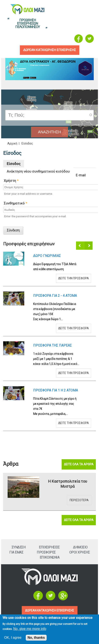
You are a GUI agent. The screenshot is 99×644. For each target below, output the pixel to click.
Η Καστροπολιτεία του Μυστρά (68, 484)
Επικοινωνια (50, 557)
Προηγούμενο (80, 246)
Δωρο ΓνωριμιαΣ (47, 256)
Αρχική (12, 143)
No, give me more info (30, 629)
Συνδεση (19, 547)
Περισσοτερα (79, 500)
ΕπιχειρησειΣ (49, 547)
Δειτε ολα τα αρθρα (79, 464)
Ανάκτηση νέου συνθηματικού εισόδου (38, 171)
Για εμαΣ (16, 552)
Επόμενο (89, 246)
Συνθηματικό (16, 203)
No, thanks (36, 638)
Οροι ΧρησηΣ (80, 552)
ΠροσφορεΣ (46, 552)
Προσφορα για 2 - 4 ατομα (55, 296)
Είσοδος (15, 163)
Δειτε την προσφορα (74, 278)
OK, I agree (13, 638)
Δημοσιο (80, 547)
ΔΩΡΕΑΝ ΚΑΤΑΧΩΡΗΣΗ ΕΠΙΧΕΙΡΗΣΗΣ (50, 610)
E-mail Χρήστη (45, 178)
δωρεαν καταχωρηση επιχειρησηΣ (50, 50)
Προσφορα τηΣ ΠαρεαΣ (52, 345)
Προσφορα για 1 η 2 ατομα (56, 390)
